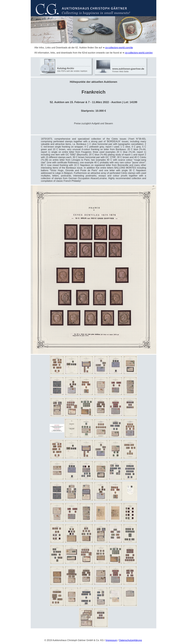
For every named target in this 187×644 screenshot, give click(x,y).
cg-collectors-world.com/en (139, 53)
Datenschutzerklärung (130, 640)
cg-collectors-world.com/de (119, 48)
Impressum (111, 640)
